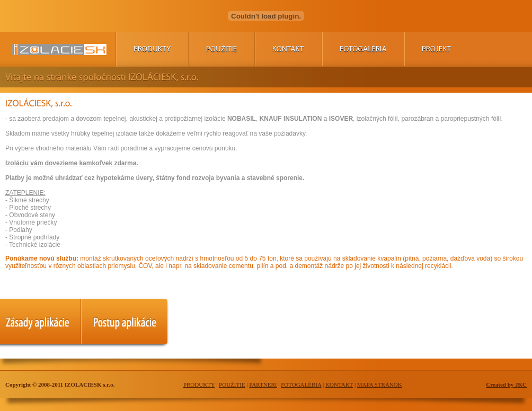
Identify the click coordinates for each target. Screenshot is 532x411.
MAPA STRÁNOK (380, 385)
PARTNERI (263, 385)
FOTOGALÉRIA (301, 385)
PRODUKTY (199, 385)
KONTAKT (339, 385)
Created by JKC (506, 385)
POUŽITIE (232, 385)
